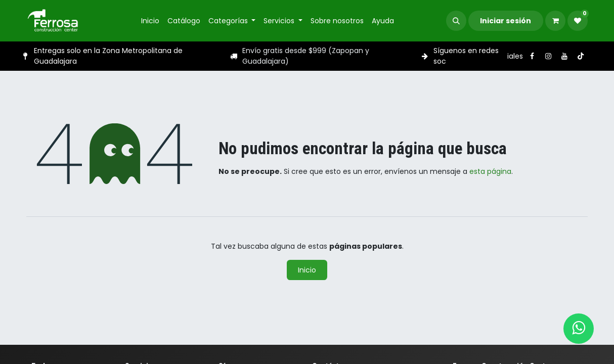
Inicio (307, 270)
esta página (490, 171)
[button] (456, 21)
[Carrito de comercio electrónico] (555, 21)
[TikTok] (581, 56)
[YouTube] (564, 56)
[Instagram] (548, 56)
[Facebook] (532, 56)
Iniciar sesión (506, 21)
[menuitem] (150, 21)
